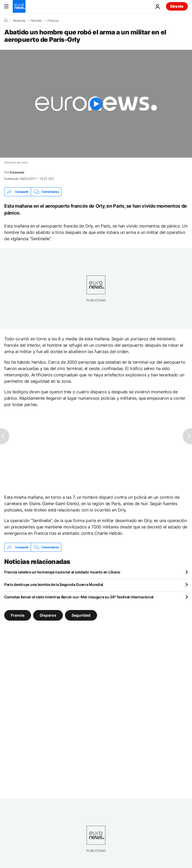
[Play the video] (96, 104)
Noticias (19, 21)
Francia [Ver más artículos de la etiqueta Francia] (18, 615)
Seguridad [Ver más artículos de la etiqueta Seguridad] (81, 615)
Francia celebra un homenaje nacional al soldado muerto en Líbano (62, 572)
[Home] (6, 20)
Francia (53, 21)
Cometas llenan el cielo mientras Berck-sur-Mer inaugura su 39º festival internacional (79, 597)
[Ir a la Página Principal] (19, 6)
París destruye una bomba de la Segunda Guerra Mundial (54, 584)
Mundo (36, 21)
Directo (177, 6)
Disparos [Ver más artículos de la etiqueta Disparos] (48, 615)
